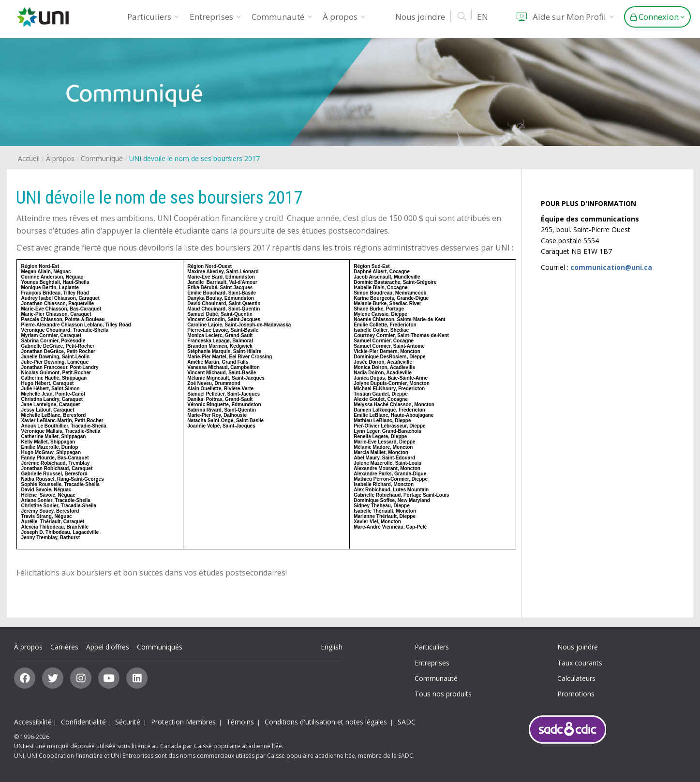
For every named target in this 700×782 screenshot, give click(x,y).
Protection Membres (183, 722)
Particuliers (153, 17)
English (332, 647)
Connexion (657, 17)
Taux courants (580, 663)
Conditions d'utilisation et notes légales (326, 722)
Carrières (64, 647)
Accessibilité (33, 722)
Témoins (240, 722)
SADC (407, 722)
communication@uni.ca (611, 267)
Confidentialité (83, 722)
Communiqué (102, 158)
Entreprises (215, 17)
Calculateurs (576, 678)
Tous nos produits (443, 694)
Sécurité (128, 722)
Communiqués (160, 647)
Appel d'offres (108, 647)
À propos (344, 17)
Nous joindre (420, 16)
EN (483, 17)
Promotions (576, 694)
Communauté (282, 17)
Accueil (29, 158)
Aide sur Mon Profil (564, 17)
